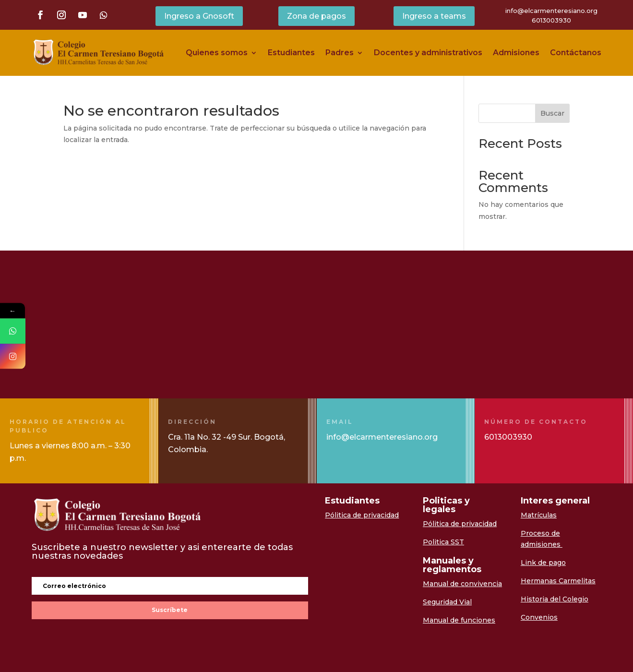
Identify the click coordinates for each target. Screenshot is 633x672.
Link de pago (543, 563)
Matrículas (539, 515)
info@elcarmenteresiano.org (551, 11)
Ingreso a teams (434, 16)
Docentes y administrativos (428, 53)
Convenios (539, 617)
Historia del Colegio (555, 599)
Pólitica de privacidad (362, 515)
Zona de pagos (316, 16)
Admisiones (516, 53)
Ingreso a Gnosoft (199, 16)
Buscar (552, 113)
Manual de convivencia (462, 584)
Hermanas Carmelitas (558, 581)
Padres (340, 53)
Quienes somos (217, 53)
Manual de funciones (459, 620)
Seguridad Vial (447, 602)
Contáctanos (576, 53)
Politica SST (443, 542)
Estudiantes (291, 53)
